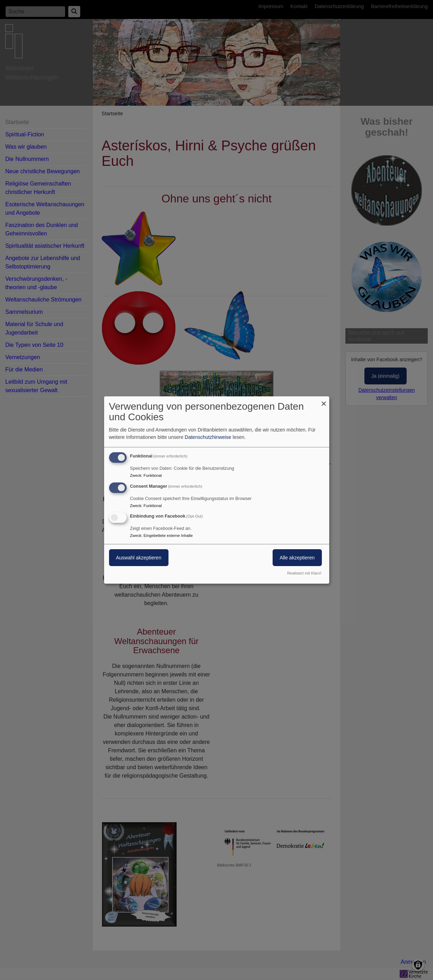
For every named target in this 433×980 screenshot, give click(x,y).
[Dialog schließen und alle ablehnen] (324, 401)
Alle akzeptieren (297, 558)
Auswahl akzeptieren (139, 558)
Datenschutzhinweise (208, 437)
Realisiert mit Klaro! (304, 573)
